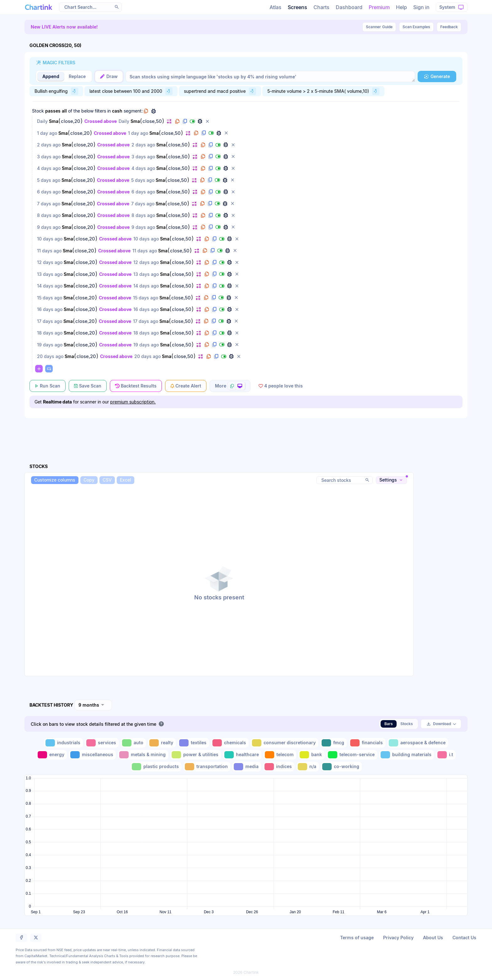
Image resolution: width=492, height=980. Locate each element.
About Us (433, 938)
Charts (321, 7)
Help (401, 7)
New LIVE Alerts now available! (64, 27)
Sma (54, 121)
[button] (117, 7)
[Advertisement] (246, 434)
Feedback (449, 27)
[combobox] (93, 705)
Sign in (421, 7)
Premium (379, 7)
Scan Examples (416, 27)
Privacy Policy (398, 938)
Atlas (275, 7)
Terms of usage (357, 938)
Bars (389, 724)
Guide (379, 27)
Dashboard (349, 7)
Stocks (407, 724)
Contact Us (464, 938)
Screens (297, 7)
